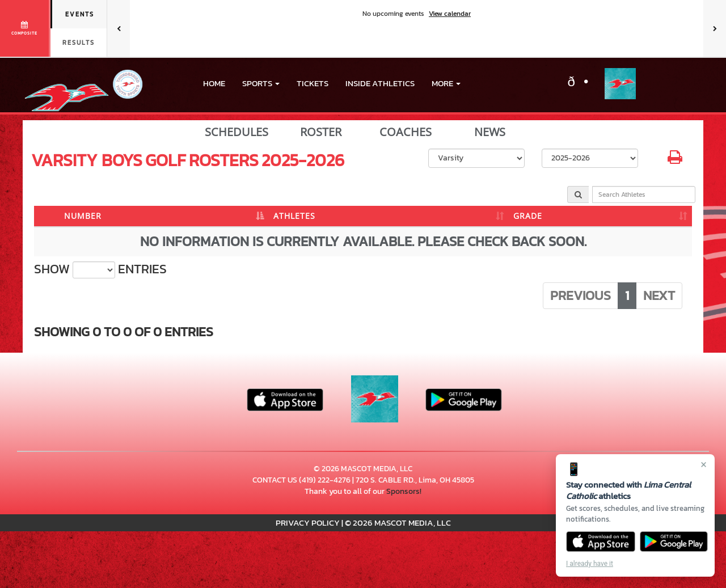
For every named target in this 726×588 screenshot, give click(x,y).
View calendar (450, 14)
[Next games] (715, 28)
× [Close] (704, 464)
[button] (261, 83)
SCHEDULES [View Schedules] (237, 132)
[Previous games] (119, 28)
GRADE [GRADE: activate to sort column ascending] (528, 216)
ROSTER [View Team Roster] (321, 132)
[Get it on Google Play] (674, 542)
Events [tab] (80, 14)
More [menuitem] (446, 83)
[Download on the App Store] (601, 542)
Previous (581, 295)
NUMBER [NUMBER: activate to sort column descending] (83, 216)
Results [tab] (79, 43)
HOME (214, 83)
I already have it (590, 564)
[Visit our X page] (584, 84)
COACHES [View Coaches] (406, 132)
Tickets (313, 83)
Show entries (100, 269)
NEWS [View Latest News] (490, 132)
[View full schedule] (25, 28)
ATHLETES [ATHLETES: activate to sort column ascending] (294, 216)
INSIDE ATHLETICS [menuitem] (380, 83)
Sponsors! (404, 491)
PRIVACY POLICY (308, 523)
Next (659, 295)
